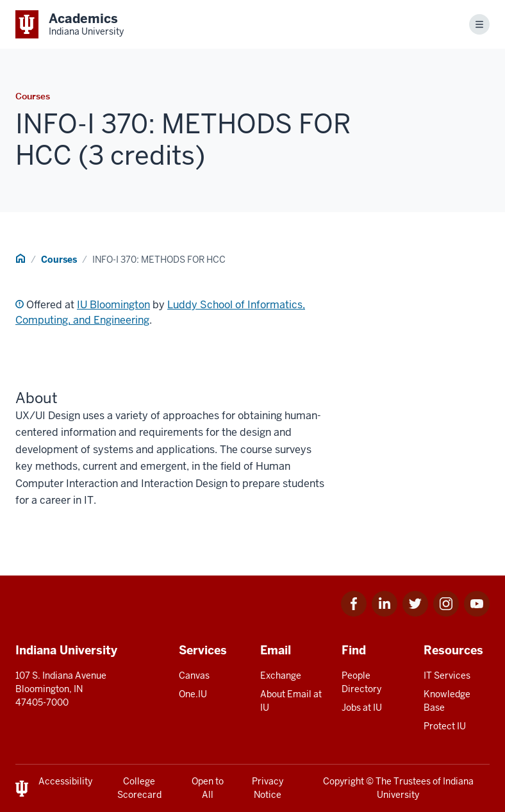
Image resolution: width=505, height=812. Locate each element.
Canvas (194, 675)
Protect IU (445, 726)
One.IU (193, 694)
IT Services (447, 675)
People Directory (361, 682)
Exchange (281, 675)
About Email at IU (291, 701)
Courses (59, 260)
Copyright (344, 781)
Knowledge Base (447, 701)
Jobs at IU (362, 708)
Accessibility (65, 781)
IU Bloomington (113, 305)
